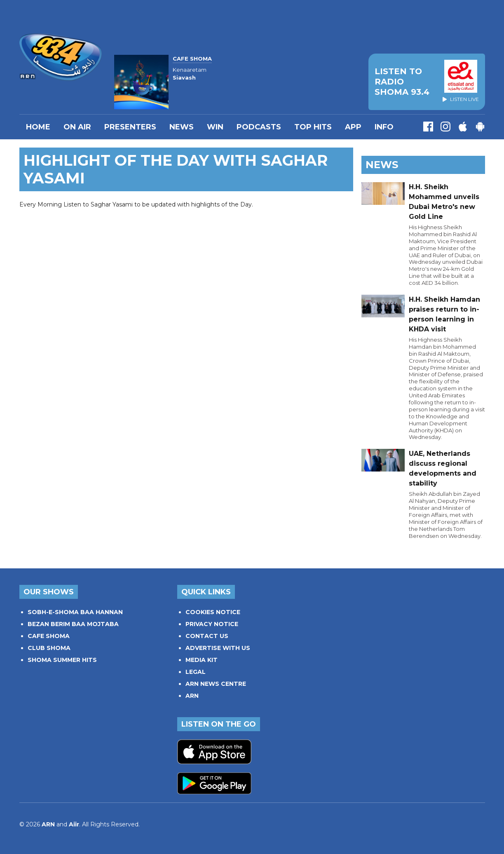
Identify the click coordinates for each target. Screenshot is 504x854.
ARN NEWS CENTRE (216, 684)
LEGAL (196, 672)
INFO (384, 127)
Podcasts (259, 127)
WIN (215, 127)
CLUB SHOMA (49, 648)
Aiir (74, 824)
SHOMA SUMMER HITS (62, 660)
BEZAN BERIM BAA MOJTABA (73, 624)
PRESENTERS (130, 127)
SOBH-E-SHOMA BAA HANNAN (75, 612)
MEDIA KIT (202, 660)
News (182, 127)
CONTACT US (207, 636)
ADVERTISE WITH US (218, 648)
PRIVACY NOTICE (212, 624)
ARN (192, 696)
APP (353, 127)
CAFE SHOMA (49, 636)
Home (38, 127)
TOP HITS (313, 127)
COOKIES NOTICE (213, 612)
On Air (77, 127)
